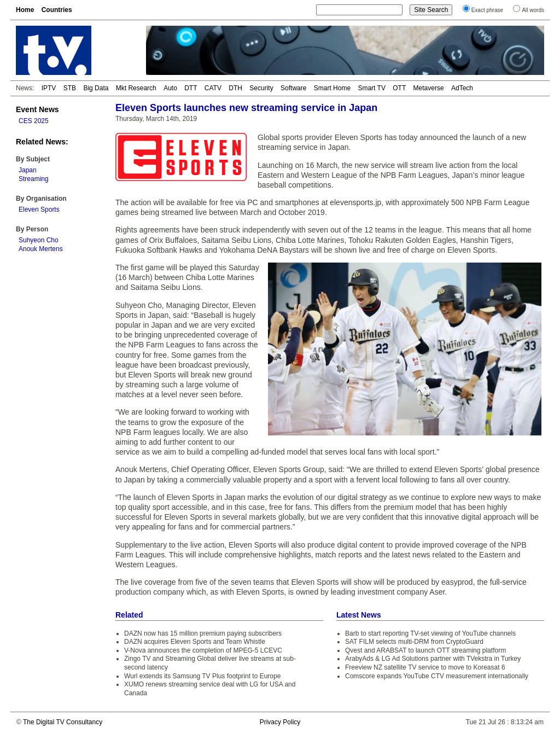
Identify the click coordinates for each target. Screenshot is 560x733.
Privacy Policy (280, 722)
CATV (213, 88)
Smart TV (371, 88)
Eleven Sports (39, 210)
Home (25, 10)
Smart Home (332, 88)
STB (70, 88)
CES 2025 (34, 121)
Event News (37, 109)
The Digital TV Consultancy (63, 722)
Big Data (96, 88)
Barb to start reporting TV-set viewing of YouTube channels (430, 633)
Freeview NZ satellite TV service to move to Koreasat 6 (425, 667)
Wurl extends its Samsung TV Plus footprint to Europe (202, 676)
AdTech (462, 88)
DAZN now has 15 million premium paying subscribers (203, 633)
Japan (28, 170)
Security (261, 88)
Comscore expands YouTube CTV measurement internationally (437, 676)
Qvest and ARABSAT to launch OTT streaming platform (425, 650)
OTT (399, 88)
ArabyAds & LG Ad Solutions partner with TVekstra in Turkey (433, 659)
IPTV (49, 88)
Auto (170, 88)
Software (293, 88)
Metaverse (429, 88)
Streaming (34, 179)
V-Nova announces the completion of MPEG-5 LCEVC (203, 650)
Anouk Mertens (41, 249)
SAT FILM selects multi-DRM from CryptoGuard (414, 642)
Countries (57, 10)
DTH (235, 88)
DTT (191, 88)
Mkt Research (136, 88)
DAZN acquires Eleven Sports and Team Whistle (195, 642)
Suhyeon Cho (39, 240)
